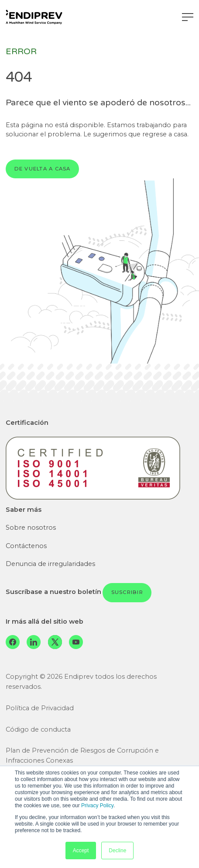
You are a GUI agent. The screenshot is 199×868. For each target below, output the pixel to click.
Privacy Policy (97, 806)
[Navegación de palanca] (188, 17)
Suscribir (127, 592)
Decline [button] (117, 851)
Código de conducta (38, 729)
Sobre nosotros (31, 528)
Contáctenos (26, 546)
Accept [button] (81, 851)
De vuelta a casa (43, 169)
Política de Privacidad (40, 708)
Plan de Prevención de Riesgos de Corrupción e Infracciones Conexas (82, 755)
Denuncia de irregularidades (50, 564)
